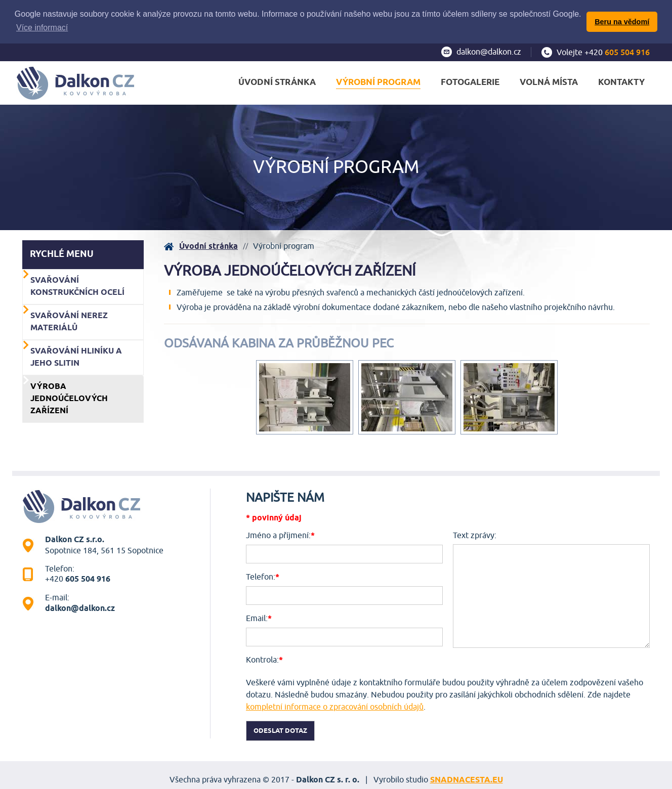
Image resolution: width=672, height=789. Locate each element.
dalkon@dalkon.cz (489, 51)
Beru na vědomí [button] (622, 22)
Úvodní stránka (208, 246)
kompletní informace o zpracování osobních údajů (335, 706)
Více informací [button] (42, 28)
